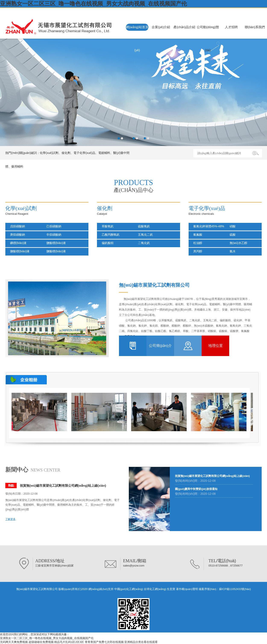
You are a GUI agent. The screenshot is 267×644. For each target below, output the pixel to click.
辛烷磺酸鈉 (53, 235)
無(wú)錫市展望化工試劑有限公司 (42, 11)
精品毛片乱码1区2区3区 (69, 642)
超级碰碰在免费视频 (41, 642)
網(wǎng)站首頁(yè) (137, 39)
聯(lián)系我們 (255, 27)
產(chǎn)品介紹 (184, 27)
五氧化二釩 (144, 235)
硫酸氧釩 (143, 226)
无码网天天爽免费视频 (14, 642)
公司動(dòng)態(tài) (208, 39)
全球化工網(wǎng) (155, 589)
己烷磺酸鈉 (53, 226)
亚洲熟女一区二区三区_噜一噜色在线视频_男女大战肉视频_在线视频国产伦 (93, 4)
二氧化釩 (143, 243)
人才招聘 (231, 27)
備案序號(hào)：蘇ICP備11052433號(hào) (225, 589)
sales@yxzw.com (134, 566)
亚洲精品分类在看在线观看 (141, 642)
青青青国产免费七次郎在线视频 (104, 642)
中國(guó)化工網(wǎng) (129, 589)
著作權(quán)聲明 (187, 589)
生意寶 (171, 589)
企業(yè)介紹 (161, 27)
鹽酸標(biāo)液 (55, 243)
